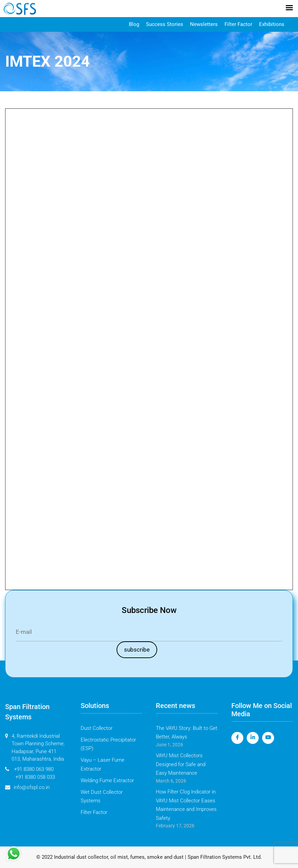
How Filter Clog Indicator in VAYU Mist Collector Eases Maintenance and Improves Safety (186, 805)
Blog (134, 24)
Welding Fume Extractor (107, 780)
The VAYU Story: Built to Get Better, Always (187, 733)
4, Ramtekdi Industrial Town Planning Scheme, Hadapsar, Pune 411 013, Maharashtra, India (35, 748)
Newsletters (204, 24)
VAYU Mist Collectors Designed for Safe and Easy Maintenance (181, 764)
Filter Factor (238, 24)
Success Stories (165, 24)
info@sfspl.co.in (27, 787)
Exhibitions (272, 24)
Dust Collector (97, 728)
